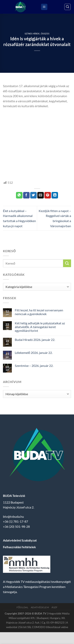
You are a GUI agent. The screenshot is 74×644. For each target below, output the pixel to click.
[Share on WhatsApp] (19, 195)
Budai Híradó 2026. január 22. (35, 340)
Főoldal (22, 607)
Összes (45, 34)
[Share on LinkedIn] (55, 195)
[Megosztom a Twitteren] (33, 195)
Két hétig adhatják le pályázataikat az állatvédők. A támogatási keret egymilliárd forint (40, 327)
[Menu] (44, 7)
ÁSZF (54, 607)
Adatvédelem (40, 607)
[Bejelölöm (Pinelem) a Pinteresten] (48, 195)
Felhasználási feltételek (19, 547)
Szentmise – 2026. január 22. (34, 366)
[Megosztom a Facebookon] (26, 195)
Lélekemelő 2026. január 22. (34, 353)
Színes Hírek (32, 34)
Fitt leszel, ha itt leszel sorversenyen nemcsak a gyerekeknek (39, 312)
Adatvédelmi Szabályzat (20, 540)
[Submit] (67, 263)
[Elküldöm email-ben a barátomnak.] (41, 195)
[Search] (67, 7)
